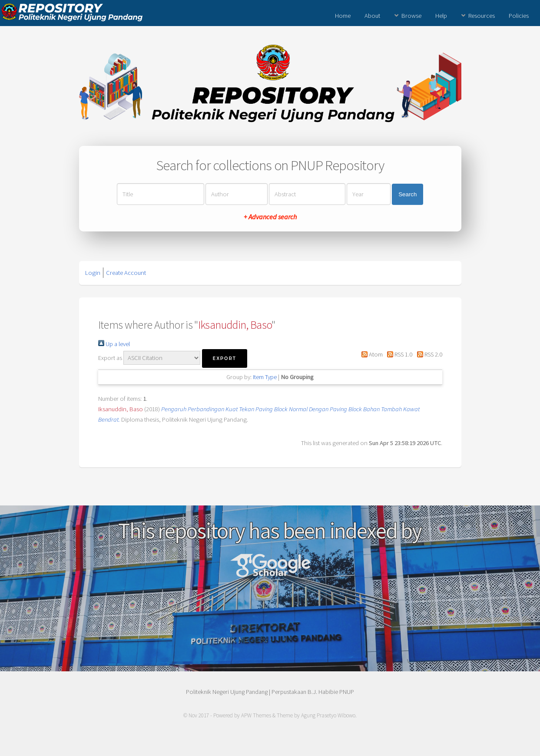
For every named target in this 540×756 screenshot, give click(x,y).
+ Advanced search (270, 217)
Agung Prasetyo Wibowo (328, 715)
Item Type (265, 377)
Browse (411, 16)
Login (93, 273)
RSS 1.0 (398, 354)
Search (407, 194)
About (372, 16)
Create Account (126, 273)
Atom (371, 354)
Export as (110, 358)
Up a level (114, 344)
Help (441, 16)
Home (343, 16)
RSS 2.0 (428, 354)
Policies (519, 16)
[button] (225, 358)
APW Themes (256, 715)
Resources (482, 16)
